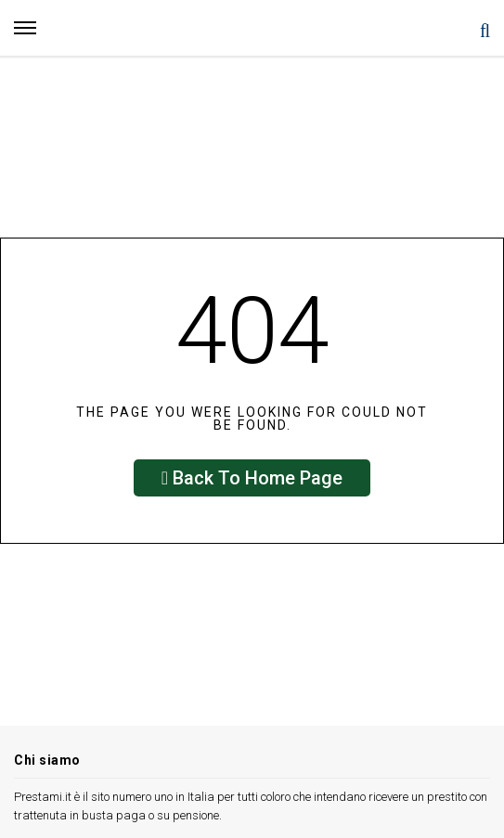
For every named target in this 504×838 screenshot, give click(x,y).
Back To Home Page (252, 478)
